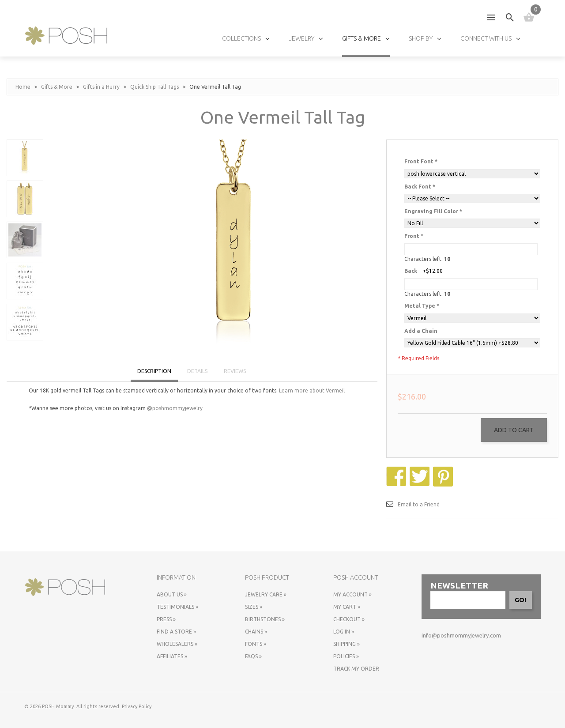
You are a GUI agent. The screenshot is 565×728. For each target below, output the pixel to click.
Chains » (256, 632)
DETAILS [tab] (197, 371)
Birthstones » (265, 619)
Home (23, 87)
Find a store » (176, 632)
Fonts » (256, 644)
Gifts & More (57, 87)
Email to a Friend (419, 504)
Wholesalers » (177, 644)
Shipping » (347, 644)
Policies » (346, 656)
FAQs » (253, 656)
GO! (520, 600)
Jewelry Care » (266, 594)
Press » (166, 619)
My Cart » (347, 607)
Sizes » (254, 607)
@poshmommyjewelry (175, 408)
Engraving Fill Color (433, 211)
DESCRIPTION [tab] (154, 371)
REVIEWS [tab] (235, 371)
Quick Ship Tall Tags (154, 87)
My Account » (352, 594)
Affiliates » (172, 656)
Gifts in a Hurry (101, 87)
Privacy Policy (137, 706)
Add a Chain (421, 331)
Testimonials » (177, 607)
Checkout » (349, 619)
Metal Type (422, 306)
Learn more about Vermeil (312, 390)
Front (414, 236)
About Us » (172, 594)
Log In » (344, 632)
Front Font (421, 161)
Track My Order (356, 669)
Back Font (420, 187)
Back (411, 271)
